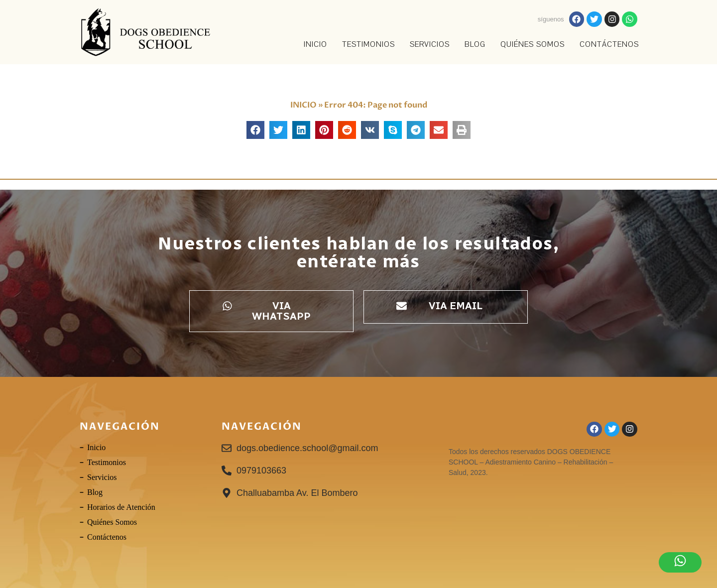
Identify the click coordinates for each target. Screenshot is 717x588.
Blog (475, 44)
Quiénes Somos (533, 44)
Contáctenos (609, 44)
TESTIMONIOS (368, 44)
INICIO (315, 44)
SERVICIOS (430, 44)
